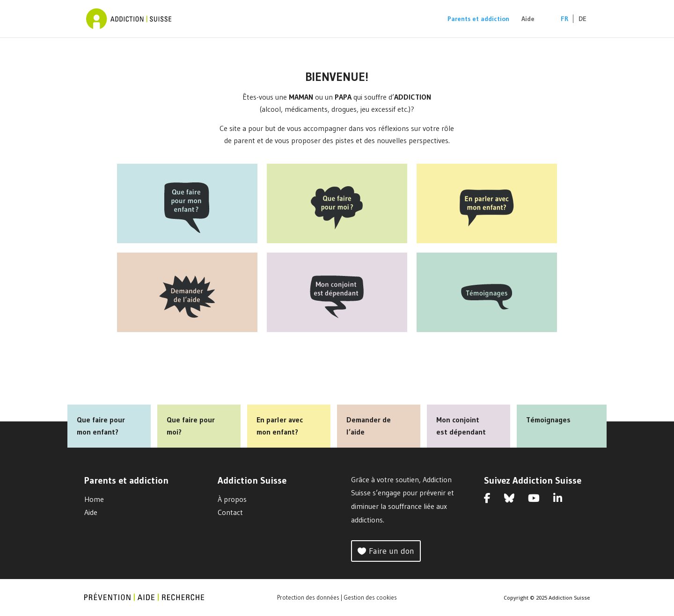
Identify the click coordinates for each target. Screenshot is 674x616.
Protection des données (308, 597)
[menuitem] (560, 26)
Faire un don (392, 551)
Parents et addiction (478, 19)
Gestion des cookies (370, 597)
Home (94, 499)
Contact (230, 512)
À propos (232, 499)
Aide (528, 19)
